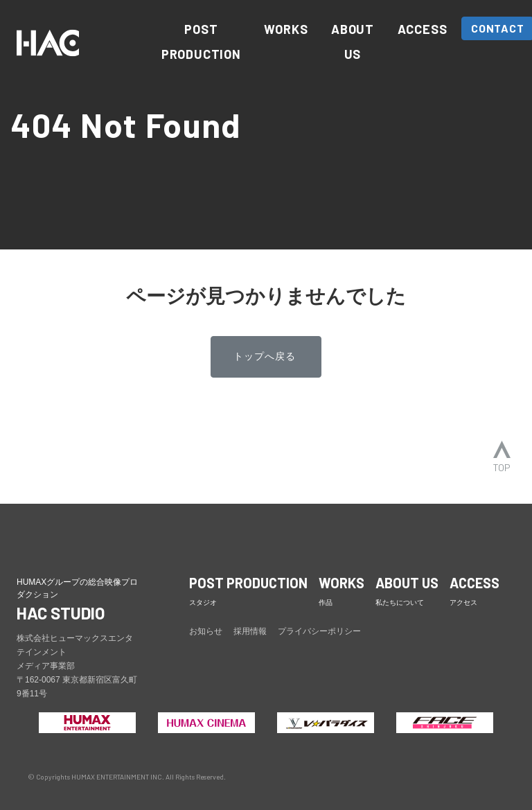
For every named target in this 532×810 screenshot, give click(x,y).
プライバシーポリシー (319, 631)
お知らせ (206, 631)
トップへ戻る (265, 356)
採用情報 (250, 631)
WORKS (286, 29)
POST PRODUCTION (201, 42)
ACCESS (423, 29)
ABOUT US (353, 42)
